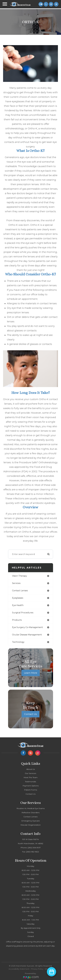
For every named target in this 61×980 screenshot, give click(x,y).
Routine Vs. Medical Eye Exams (31, 808)
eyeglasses (18, 598)
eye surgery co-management (27, 627)
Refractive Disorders (30, 813)
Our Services (30, 773)
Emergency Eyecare (31, 821)
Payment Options (31, 786)
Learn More (31, 673)
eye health (18, 605)
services (16, 583)
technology (18, 642)
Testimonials (30, 782)
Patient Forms (31, 790)
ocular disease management (27, 635)
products (17, 620)
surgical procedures (23, 613)
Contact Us (30, 714)
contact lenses (20, 591)
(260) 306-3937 (34, 848)
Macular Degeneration (31, 825)
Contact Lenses (30, 817)
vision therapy (20, 576)
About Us (31, 769)
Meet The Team (31, 777)
